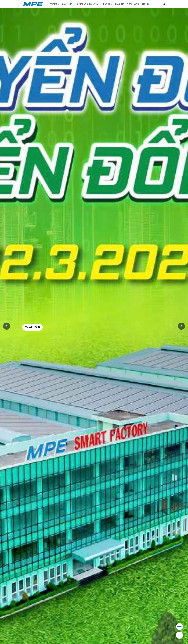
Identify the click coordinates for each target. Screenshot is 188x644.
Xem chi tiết (32, 327)
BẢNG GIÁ (120, 4)
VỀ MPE (55, 4)
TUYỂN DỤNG (133, 4)
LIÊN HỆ (146, 4)
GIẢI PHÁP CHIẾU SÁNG (88, 4)
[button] (181, 326)
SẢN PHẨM (68, 4)
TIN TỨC (107, 4)
